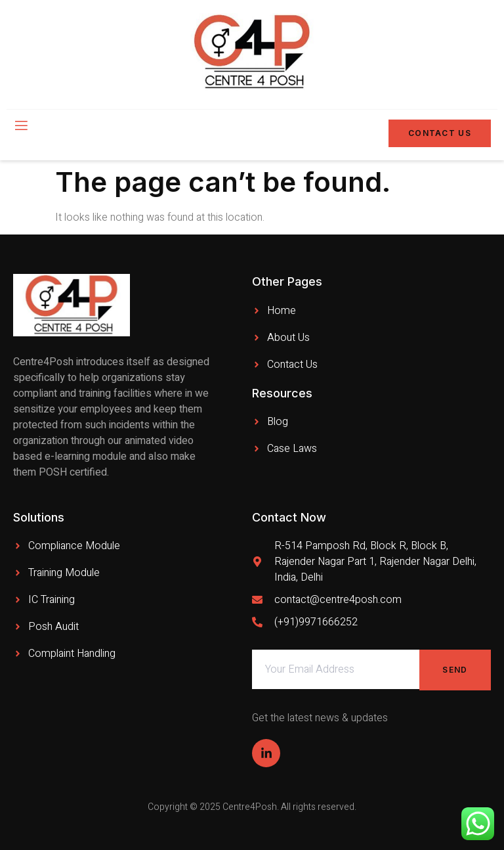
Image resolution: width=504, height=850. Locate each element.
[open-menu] (20, 127)
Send (455, 670)
